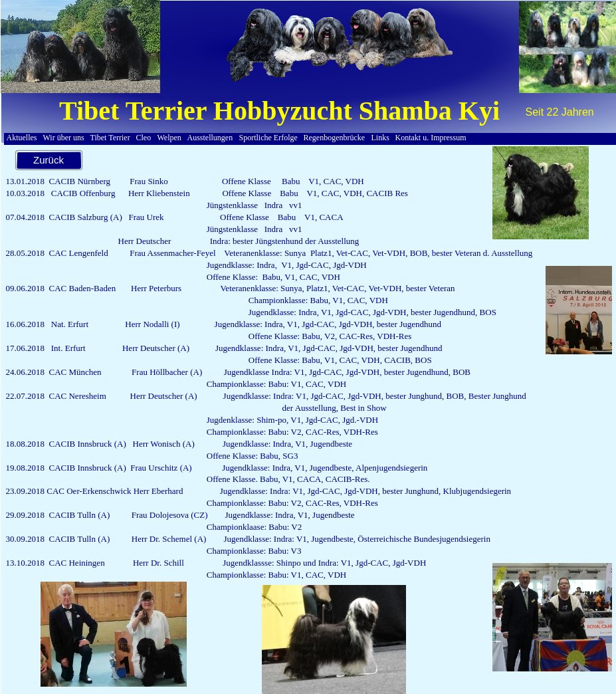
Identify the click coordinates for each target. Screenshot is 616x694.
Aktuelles (22, 138)
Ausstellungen (210, 138)
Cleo (144, 138)
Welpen (169, 138)
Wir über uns (64, 138)
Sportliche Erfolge (268, 138)
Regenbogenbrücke (335, 138)
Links (380, 138)
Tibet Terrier (110, 138)
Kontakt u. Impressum (431, 138)
